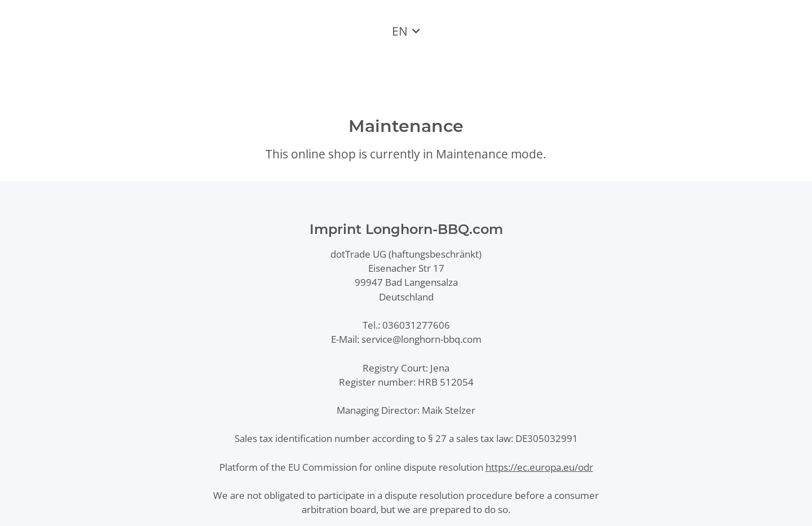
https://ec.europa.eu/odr (539, 467)
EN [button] (400, 31)
